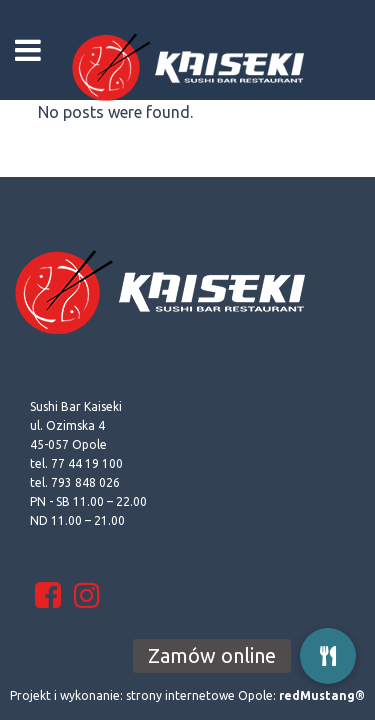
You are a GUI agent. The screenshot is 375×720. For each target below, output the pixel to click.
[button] (328, 656)
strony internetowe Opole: (245, 695)
